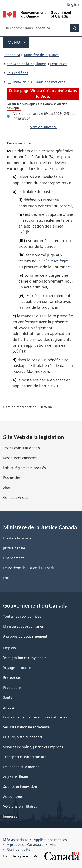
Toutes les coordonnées (22, 616)
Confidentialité (19, 849)
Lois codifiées (17, 73)
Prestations (12, 687)
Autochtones (13, 797)
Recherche (12, 478)
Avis (53, 845)
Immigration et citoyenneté (25, 658)
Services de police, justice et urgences (33, 747)
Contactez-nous (16, 497)
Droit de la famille (17, 538)
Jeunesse (10, 816)
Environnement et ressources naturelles (35, 717)
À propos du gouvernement (25, 636)
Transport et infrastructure (25, 757)
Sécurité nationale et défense (26, 727)
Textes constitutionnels (22, 448)
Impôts (9, 707)
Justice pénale (14, 548)
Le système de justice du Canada (29, 568)
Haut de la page (20, 856)
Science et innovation (20, 787)
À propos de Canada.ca (25, 845)
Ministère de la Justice (41, 55)
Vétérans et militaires (20, 806)
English (73, 4)
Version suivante (44, 127)
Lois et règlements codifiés (24, 468)
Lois (6, 578)
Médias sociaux (15, 840)
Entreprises (12, 678)
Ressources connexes (20, 458)
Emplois (9, 648)
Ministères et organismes (23, 626)
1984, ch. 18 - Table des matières (36, 82)
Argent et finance (17, 777)
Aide (7, 488)
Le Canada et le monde (21, 767)
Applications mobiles (50, 840)
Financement (13, 558)
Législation (59, 64)
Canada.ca (12, 55)
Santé (8, 697)
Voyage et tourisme (19, 668)
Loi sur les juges (55, 261)
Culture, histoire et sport (23, 737)
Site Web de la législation (26, 64)
